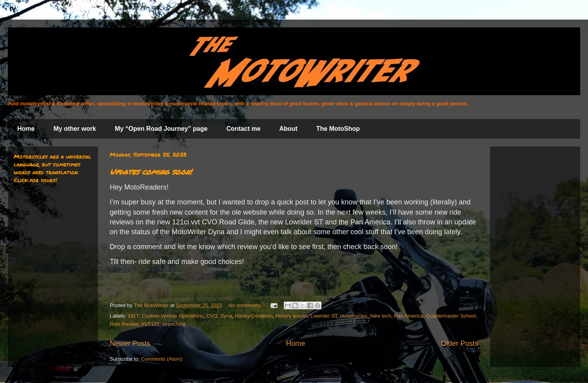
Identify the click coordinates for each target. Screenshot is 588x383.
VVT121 (150, 324)
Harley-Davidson (254, 316)
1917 (133, 316)
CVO (212, 316)
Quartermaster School (451, 316)
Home (26, 129)
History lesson (292, 316)
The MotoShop (338, 129)
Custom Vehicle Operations (173, 316)
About (289, 129)
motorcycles (354, 316)
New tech (381, 316)
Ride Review (124, 324)
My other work (74, 129)
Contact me (243, 129)
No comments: (246, 305)
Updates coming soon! (151, 172)
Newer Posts (130, 343)
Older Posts (460, 343)
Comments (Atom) (162, 359)
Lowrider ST (324, 316)
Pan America (409, 316)
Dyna (226, 316)
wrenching (174, 324)
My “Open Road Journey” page (161, 129)
